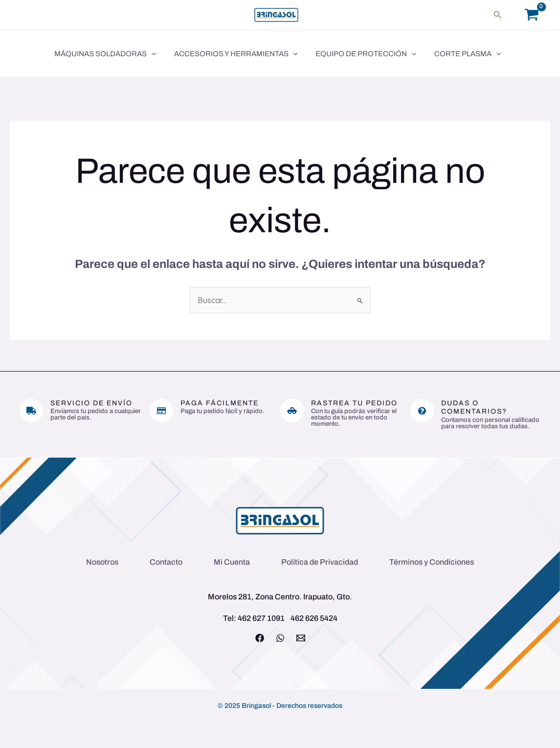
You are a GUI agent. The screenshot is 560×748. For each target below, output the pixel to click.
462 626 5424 (314, 618)
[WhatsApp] (280, 638)
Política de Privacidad (320, 562)
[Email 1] (301, 638)
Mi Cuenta (232, 562)
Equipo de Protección (359, 54)
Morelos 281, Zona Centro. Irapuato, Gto (279, 597)
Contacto (166, 562)
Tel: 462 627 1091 (254, 618)
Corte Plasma (458, 54)
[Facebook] (260, 638)
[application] (151, 54)
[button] (498, 15)
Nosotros (102, 562)
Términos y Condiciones (432, 562)
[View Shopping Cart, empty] (531, 15)
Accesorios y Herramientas (233, 54)
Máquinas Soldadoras (105, 54)
